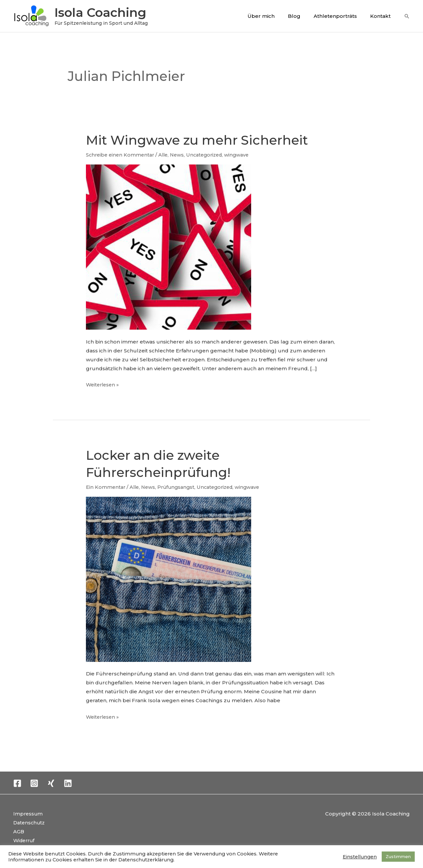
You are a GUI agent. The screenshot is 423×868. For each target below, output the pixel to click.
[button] (407, 16)
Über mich (273, 16)
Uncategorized (210, 155)
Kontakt (382, 16)
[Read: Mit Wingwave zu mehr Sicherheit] (169, 247)
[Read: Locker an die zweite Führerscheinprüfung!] (169, 579)
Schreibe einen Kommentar (121, 155)
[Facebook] (17, 783)
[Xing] (51, 783)
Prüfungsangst (179, 487)
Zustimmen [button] (398, 856)
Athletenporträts (340, 16)
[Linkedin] (68, 783)
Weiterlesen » (104, 384)
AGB (19, 831)
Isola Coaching (100, 12)
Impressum (28, 813)
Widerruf (25, 840)
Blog (302, 16)
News (181, 155)
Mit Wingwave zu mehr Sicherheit (200, 140)
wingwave (244, 155)
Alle (166, 155)
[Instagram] (34, 783)
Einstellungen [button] (360, 857)
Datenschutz (30, 822)
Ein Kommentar (106, 487)
